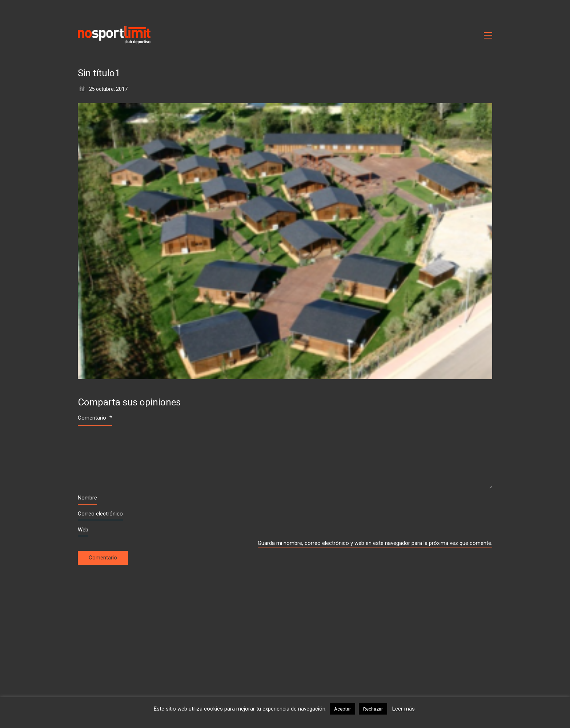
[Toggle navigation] (488, 35)
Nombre (87, 498)
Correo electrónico (100, 514)
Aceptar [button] (342, 709)
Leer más (404, 709)
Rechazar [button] (373, 709)
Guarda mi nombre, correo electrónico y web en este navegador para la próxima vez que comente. (375, 543)
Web (83, 530)
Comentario (95, 418)
